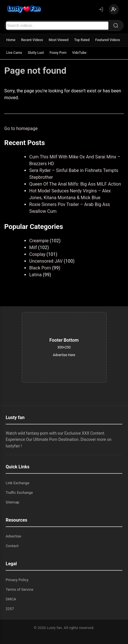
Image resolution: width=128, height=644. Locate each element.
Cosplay (37, 254)
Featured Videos (108, 40)
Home (11, 40)
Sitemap (12, 502)
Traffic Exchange (19, 493)
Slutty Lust (36, 53)
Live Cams (14, 53)
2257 (10, 609)
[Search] (116, 25)
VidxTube (79, 53)
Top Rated (82, 40)
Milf (33, 247)
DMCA (11, 599)
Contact (12, 546)
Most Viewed (59, 40)
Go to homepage (21, 128)
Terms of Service (19, 589)
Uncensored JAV (46, 261)
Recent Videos (32, 40)
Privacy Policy (17, 580)
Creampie (39, 241)
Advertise (13, 536)
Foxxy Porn (58, 53)
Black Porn (40, 268)
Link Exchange (17, 483)
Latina (35, 275)
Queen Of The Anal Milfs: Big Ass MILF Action (75, 184)
